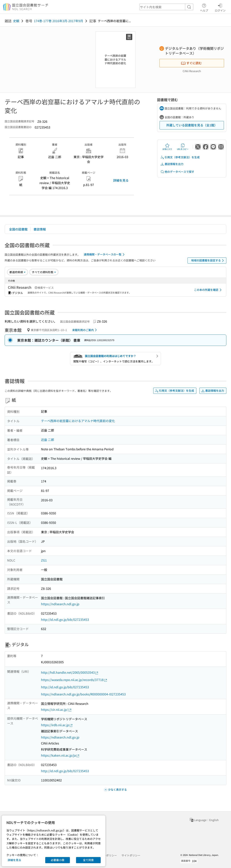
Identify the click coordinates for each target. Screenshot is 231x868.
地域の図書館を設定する (208, 260)
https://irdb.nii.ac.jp (57, 725)
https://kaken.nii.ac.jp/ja (60, 755)
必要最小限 (58, 860)
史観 (16, 21)
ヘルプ (204, 7)
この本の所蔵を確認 (208, 290)
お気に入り (167, 147)
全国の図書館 (18, 229)
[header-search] (166, 7)
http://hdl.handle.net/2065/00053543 (70, 672)
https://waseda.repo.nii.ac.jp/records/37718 (74, 680)
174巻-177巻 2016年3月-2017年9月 (59, 21)
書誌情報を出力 (172, 164)
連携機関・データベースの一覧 (105, 255)
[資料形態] (44, 272)
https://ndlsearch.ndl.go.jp (60, 604)
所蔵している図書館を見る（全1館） (192, 125)
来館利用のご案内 (85, 330)
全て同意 (88, 860)
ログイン (220, 7)
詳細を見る (121, 180)
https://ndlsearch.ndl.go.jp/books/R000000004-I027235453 (83, 694)
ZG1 (44, 560)
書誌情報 (40, 229)
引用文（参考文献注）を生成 (180, 157)
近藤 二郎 (48, 440)
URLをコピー (183, 147)
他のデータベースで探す (177, 172)
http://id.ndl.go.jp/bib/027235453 (65, 619)
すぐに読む (191, 63)
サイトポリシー (131, 855)
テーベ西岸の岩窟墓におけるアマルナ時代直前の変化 (78, 421)
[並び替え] (18, 272)
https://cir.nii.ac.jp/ (56, 710)
